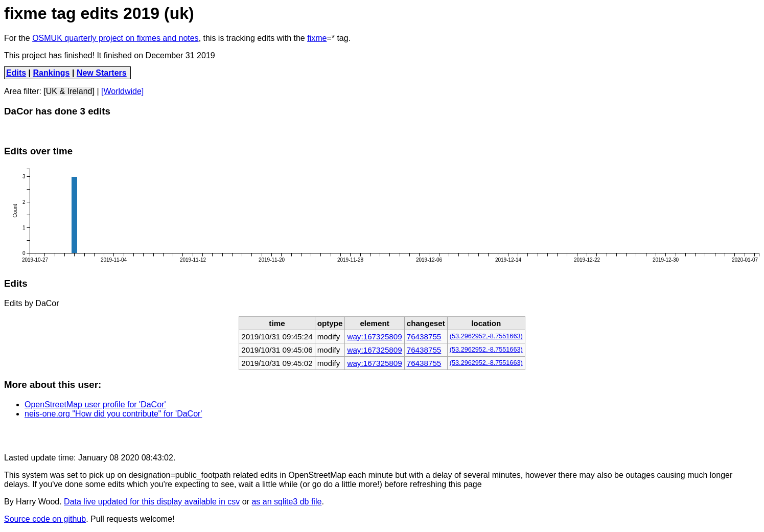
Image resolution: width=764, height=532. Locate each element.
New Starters (102, 73)
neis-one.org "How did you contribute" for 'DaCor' (113, 414)
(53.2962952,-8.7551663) (486, 336)
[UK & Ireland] (69, 91)
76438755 (424, 337)
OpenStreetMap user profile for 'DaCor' (95, 404)
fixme (317, 38)
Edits (16, 73)
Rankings (52, 73)
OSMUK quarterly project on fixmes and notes (115, 38)
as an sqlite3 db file (286, 502)
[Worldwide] (122, 91)
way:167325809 (374, 337)
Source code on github (45, 519)
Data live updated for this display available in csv (152, 502)
